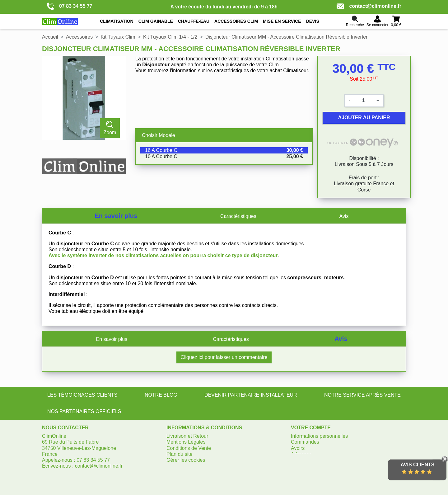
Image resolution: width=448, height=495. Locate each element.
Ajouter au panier (364, 118)
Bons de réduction (311, 460)
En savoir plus (116, 216)
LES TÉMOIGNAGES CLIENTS (82, 395)
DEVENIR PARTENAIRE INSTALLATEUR (251, 395)
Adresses (301, 454)
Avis (344, 216)
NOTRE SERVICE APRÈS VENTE (362, 395)
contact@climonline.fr (369, 6)
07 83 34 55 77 (70, 6)
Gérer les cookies (186, 460)
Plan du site (180, 454)
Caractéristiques (238, 216)
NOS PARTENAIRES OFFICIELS (84, 411)
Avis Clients (417, 465)
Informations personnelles (319, 436)
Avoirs (298, 448)
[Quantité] (363, 101)
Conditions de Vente (189, 448)
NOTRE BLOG (161, 395)
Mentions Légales (186, 442)
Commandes (305, 442)
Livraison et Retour (187, 436)
